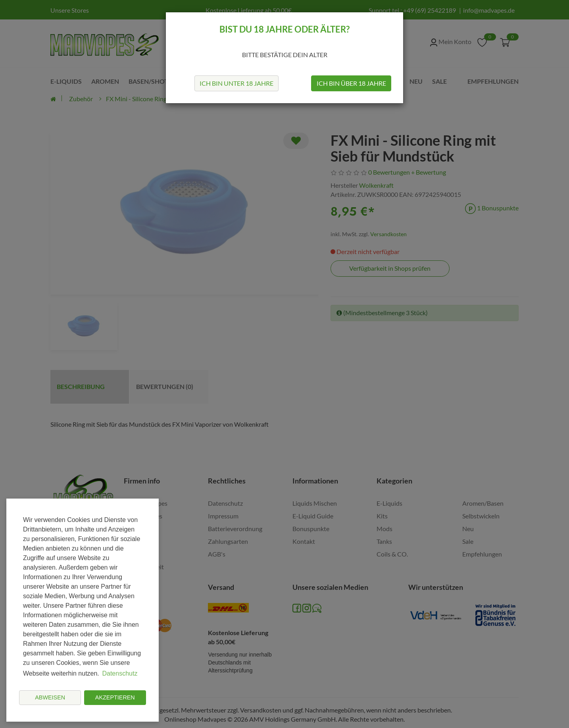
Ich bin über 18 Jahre (351, 83)
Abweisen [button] (50, 697)
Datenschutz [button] (120, 673)
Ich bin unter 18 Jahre (236, 83)
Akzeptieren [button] (115, 697)
